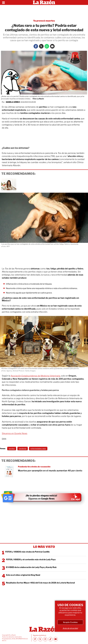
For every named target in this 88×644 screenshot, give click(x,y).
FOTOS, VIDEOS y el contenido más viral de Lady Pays (31, 560)
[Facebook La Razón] (36, 46)
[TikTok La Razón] (50, 639)
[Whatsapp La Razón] (47, 46)
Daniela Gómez (13, 102)
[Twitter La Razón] (41, 46)
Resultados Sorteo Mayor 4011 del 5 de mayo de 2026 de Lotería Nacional (40, 583)
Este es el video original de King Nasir (23, 575)
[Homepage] (44, 2)
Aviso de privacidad (70, 628)
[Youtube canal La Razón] (56, 639)
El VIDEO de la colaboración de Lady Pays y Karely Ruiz (31, 567)
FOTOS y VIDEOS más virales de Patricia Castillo (27, 552)
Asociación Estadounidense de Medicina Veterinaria (35, 376)
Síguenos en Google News (15, 433)
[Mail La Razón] (52, 46)
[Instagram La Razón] (45, 639)
